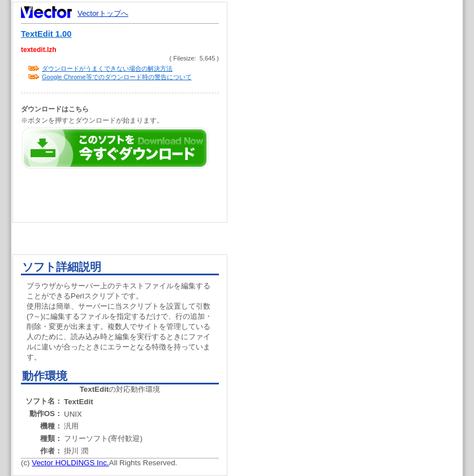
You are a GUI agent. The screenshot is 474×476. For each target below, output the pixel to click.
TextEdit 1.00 (46, 34)
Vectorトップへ (103, 13)
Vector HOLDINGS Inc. (70, 463)
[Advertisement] (355, 215)
